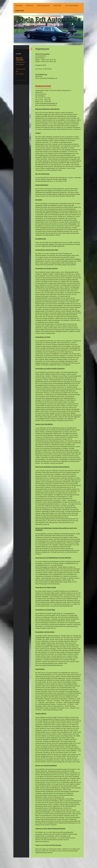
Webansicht (79, 862)
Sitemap (27, 860)
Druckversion (20, 860)
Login (80, 860)
